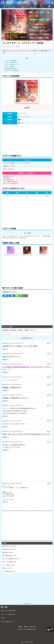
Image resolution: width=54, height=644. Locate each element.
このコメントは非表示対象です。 (11, 380)
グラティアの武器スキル (11, 63)
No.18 (4, 431)
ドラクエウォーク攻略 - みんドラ (8, 614)
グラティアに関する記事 (12, 70)
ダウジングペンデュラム (11, 255)
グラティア (43, 255)
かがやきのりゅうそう (27, 255)
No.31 (4, 364)
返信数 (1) (5, 359)
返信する (5, 349)
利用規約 (20, 627)
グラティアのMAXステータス (12, 65)
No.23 (4, 377)
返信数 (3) (5, 401)
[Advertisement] (27, 139)
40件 (18, 46)
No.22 (4, 421)
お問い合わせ (33, 627)
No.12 (4, 442)
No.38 (4, 354)
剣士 (20, 120)
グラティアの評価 (10, 66)
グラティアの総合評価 (11, 61)
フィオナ (22, 123)
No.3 (4, 384)
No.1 (4, 483)
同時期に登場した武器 (11, 68)
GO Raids (3, 618)
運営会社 (26, 627)
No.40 (4, 343)
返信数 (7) (5, 390)
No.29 (4, 405)
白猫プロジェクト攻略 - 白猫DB (16, 2)
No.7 (4, 395)
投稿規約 (14, 330)
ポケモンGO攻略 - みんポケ (7, 622)
